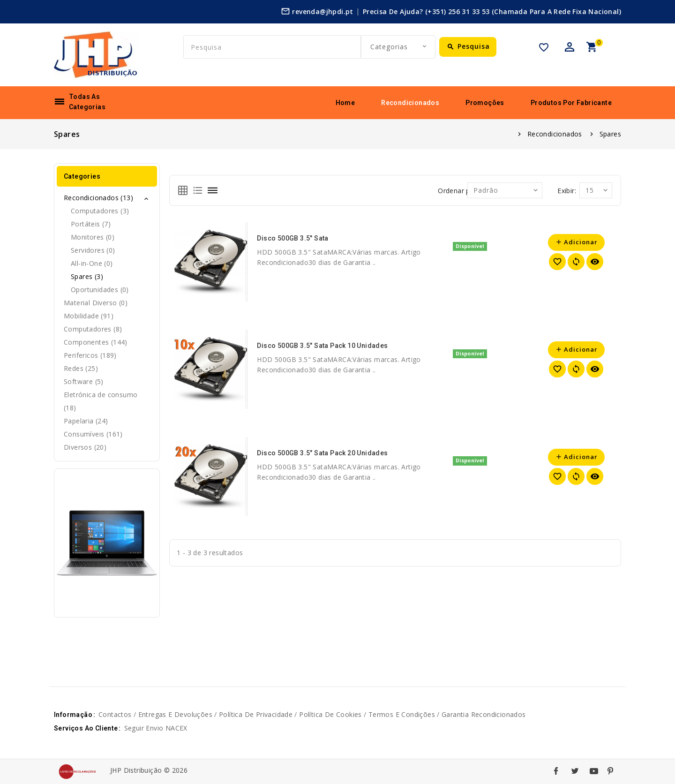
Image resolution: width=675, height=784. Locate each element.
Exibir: (567, 191)
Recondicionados (410, 103)
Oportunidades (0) (100, 290)
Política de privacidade (256, 714)
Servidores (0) (93, 250)
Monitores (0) (93, 237)
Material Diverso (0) (96, 303)
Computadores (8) (93, 329)
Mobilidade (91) (89, 316)
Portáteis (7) (91, 224)
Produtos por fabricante (571, 103)
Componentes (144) (96, 342)
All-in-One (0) (92, 263)
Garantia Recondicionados (484, 714)
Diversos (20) (85, 447)
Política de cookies (330, 714)
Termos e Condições (402, 714)
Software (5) (84, 381)
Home (345, 103)
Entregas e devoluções (175, 714)
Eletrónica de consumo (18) (101, 401)
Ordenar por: (458, 191)
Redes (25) (81, 368)
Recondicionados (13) (98, 198)
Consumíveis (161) (93, 434)
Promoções (485, 103)
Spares (610, 134)
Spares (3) (87, 276)
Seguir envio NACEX (156, 728)
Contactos (115, 714)
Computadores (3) (100, 211)
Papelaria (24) (86, 421)
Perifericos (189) (90, 355)
